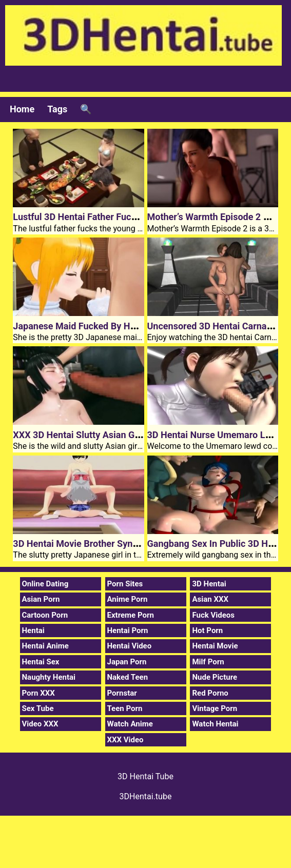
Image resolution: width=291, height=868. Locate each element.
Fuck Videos (213, 615)
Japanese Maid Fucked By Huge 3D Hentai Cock (112, 326)
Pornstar (122, 693)
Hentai (33, 630)
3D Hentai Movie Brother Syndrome (86, 544)
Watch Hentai (215, 724)
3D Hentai (209, 584)
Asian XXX (210, 599)
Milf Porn (208, 662)
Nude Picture (215, 677)
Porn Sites (125, 584)
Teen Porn (125, 708)
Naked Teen (128, 677)
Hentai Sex (41, 662)
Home (22, 109)
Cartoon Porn (45, 615)
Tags (57, 109)
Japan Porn (127, 662)
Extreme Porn (131, 615)
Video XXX (40, 724)
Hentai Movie (215, 646)
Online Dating (45, 584)
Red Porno (210, 693)
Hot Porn (207, 630)
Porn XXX (38, 693)
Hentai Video (130, 646)
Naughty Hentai (49, 677)
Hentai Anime (45, 646)
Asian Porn (41, 599)
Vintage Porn (215, 708)
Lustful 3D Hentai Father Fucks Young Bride (103, 217)
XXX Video (125, 740)
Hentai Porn (128, 630)
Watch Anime (130, 724)
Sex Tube (38, 708)
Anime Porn (128, 599)
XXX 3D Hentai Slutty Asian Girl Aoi (86, 435)
